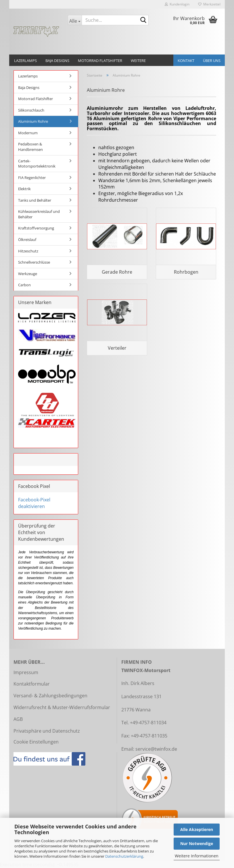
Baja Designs (57, 61)
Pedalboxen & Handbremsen (30, 147)
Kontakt (186, 61)
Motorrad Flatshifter (100, 61)
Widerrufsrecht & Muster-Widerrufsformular (62, 707)
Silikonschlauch (31, 110)
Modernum (28, 133)
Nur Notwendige (197, 843)
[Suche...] (75, 20)
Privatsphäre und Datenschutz (47, 731)
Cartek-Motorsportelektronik (37, 164)
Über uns (212, 61)
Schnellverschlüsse (34, 262)
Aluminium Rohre (33, 121)
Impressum (26, 672)
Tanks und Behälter (35, 200)
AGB (18, 719)
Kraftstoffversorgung (36, 228)
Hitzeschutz (28, 251)
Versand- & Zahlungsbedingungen (50, 696)
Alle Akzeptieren (197, 829)
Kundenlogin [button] (177, 4)
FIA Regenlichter (32, 178)
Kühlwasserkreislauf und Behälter (39, 214)
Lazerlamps (25, 61)
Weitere (138, 61)
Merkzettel (209, 4)
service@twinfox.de (156, 749)
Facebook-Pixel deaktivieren (34, 503)
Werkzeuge (28, 274)
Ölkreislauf (27, 240)
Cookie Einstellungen (36, 742)
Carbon (24, 285)
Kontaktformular (32, 684)
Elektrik (24, 189)
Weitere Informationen (197, 856)
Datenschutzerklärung (124, 856)
